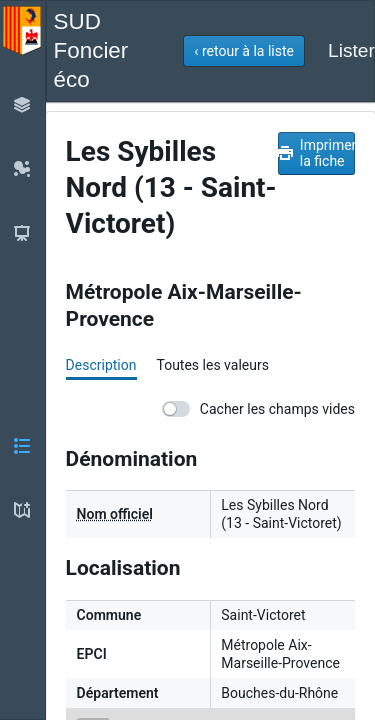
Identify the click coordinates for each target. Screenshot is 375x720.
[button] (244, 51)
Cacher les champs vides (258, 408)
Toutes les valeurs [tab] (212, 365)
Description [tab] (101, 365)
